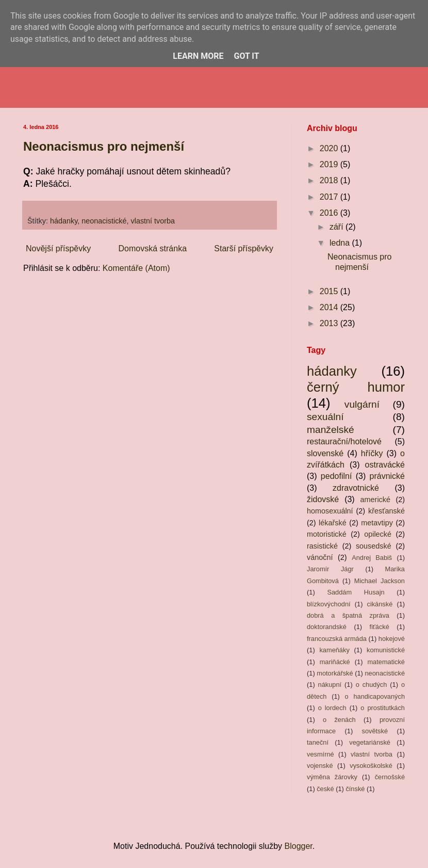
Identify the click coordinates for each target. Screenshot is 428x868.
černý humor (356, 387)
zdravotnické (356, 488)
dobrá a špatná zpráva (348, 615)
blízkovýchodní (329, 604)
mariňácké (335, 662)
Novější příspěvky (58, 248)
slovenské (325, 453)
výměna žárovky (332, 777)
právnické (387, 476)
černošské (390, 777)
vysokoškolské (371, 766)
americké (375, 500)
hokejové (392, 639)
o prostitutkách (383, 708)
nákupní (330, 685)
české (325, 789)
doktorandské (327, 627)
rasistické (322, 546)
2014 (330, 307)
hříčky (372, 453)
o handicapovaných (375, 696)
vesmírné (320, 754)
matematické (386, 662)
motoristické (327, 534)
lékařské (333, 523)
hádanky (64, 221)
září (338, 227)
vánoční (320, 557)
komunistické (386, 650)
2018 (330, 180)
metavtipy (377, 523)
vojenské (320, 766)
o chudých (372, 685)
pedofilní (336, 476)
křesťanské (386, 511)
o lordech (332, 708)
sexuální (325, 417)
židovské (323, 499)
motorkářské (335, 673)
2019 (330, 164)
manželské (331, 430)
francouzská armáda (337, 639)
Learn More (198, 56)
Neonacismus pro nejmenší (104, 146)
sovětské (375, 731)
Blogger (299, 846)
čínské (355, 789)
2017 (330, 197)
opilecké (378, 534)
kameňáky (334, 650)
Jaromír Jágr (330, 569)
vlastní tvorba (153, 221)
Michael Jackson (380, 581)
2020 (330, 148)
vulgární (362, 404)
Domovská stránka (153, 248)
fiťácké (380, 627)
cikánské (380, 604)
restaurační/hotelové (344, 441)
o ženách (339, 720)
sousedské (374, 546)
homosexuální (330, 511)
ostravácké (385, 465)
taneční (318, 742)
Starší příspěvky (244, 248)
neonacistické (104, 221)
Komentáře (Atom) (136, 268)
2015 (330, 291)
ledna (341, 243)
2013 (330, 323)
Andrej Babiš (372, 558)
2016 (330, 213)
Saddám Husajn (356, 592)
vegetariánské (370, 742)
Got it (246, 56)
